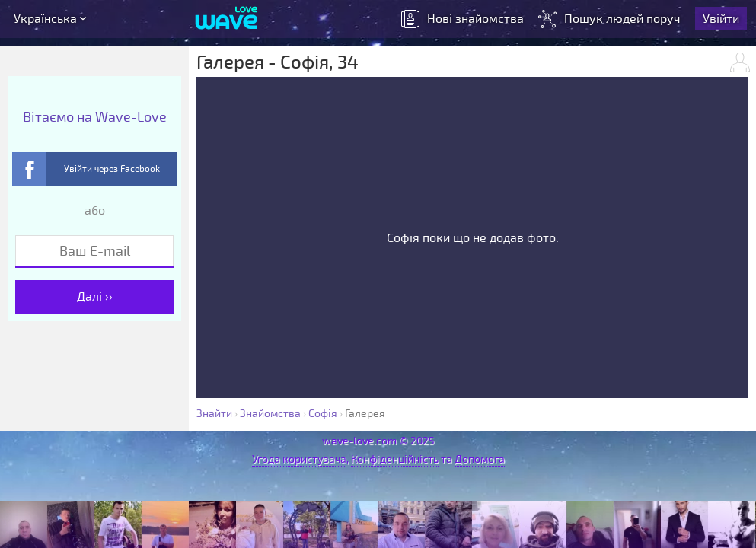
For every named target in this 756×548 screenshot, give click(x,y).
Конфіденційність (395, 459)
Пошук (611, 19)
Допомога (480, 459)
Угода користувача (299, 459)
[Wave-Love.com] (226, 19)
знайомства (463, 19)
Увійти (721, 19)
